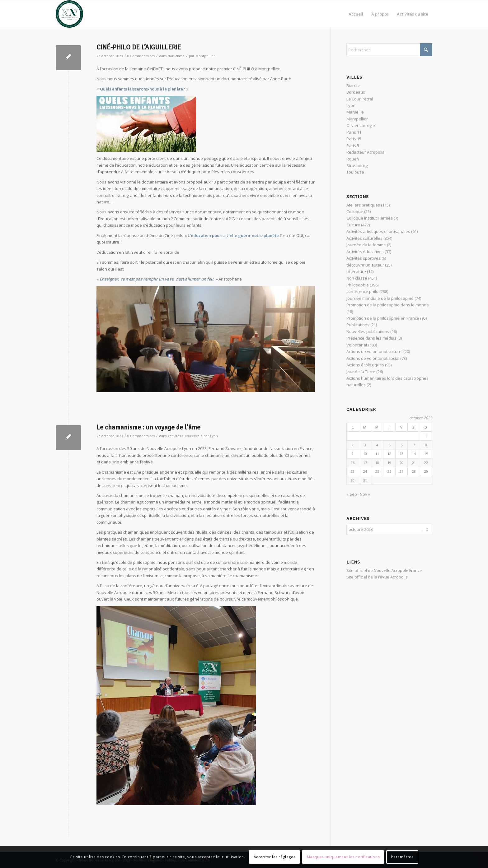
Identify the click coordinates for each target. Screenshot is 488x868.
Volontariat (357, 345)
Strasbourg (357, 165)
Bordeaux (356, 92)
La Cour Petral (360, 99)
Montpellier (205, 56)
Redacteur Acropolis (365, 152)
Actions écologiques (365, 365)
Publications (358, 325)
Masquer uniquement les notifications (343, 857)
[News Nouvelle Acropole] (69, 14)
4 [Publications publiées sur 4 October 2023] (377, 445)
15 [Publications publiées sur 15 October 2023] (426, 454)
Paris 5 (353, 146)
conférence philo (362, 291)
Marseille (355, 112)
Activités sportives (364, 258)
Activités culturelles (183, 436)
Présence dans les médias (371, 338)
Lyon (214, 436)
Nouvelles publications (368, 332)
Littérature (356, 272)
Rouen (353, 159)
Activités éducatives (365, 252)
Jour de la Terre (361, 372)
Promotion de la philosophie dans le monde (388, 305)
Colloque (355, 211)
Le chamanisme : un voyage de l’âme (148, 427)
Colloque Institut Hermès (370, 218)
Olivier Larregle (361, 125)
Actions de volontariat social (373, 358)
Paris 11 (354, 132)
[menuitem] (356, 14)
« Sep (352, 494)
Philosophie (358, 285)
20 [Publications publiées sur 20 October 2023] (401, 463)
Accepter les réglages (275, 857)
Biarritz (353, 86)
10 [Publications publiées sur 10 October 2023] (365, 454)
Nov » (365, 494)
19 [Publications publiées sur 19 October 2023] (389, 463)
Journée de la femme (366, 245)
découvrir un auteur (365, 265)
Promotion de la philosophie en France (383, 318)
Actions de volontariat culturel (374, 351)
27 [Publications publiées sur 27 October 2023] (401, 471)
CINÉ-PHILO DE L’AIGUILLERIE (139, 47)
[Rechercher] (389, 50)
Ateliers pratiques (363, 205)
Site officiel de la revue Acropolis (377, 576)
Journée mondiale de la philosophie (380, 298)
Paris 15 (354, 139)
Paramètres (402, 857)
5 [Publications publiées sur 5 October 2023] (389, 445)
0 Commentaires (141, 56)
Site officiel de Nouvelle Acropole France (384, 569)
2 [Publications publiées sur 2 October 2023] (353, 445)
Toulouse (355, 172)
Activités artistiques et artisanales (378, 231)
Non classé (176, 56)
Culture (353, 225)
